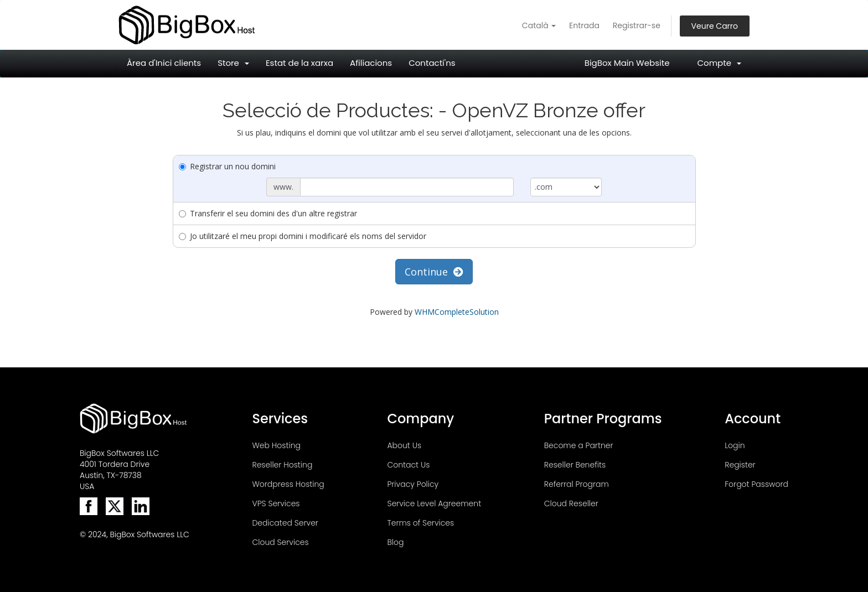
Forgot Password (756, 484)
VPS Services (276, 503)
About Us (404, 445)
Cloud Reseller (571, 503)
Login (735, 445)
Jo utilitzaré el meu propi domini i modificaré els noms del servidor (303, 236)
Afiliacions (371, 63)
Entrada (584, 25)
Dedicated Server (285, 523)
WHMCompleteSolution (457, 312)
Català (539, 25)
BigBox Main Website (627, 63)
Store (233, 63)
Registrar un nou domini (227, 166)
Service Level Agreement (434, 503)
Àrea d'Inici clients (164, 63)
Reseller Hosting (282, 465)
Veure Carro (715, 26)
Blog (395, 542)
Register (740, 465)
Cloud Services (280, 542)
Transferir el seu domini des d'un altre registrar (268, 213)
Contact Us (408, 465)
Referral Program (577, 484)
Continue (434, 272)
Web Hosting (276, 445)
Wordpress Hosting (288, 484)
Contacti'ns (432, 63)
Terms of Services (420, 523)
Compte (719, 63)
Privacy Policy (413, 484)
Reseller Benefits (575, 465)
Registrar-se (637, 25)
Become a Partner (579, 445)
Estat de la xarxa (299, 63)
